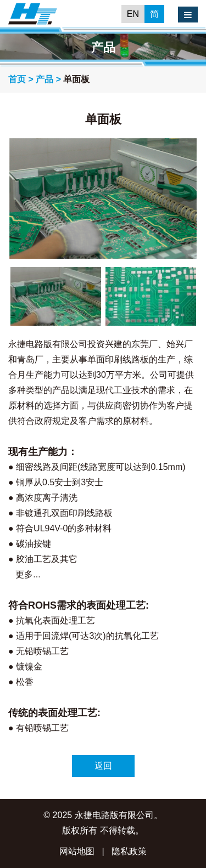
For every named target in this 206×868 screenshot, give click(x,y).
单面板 (76, 79)
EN (133, 14)
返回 (103, 766)
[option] (103, 199)
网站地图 (77, 851)
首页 (17, 79)
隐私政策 (129, 851)
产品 (44, 79)
